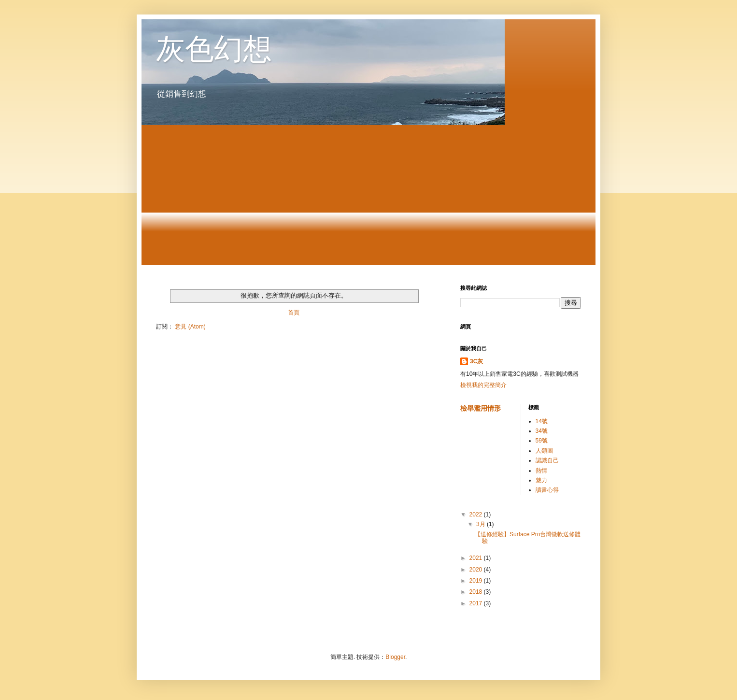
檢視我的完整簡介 (483, 385)
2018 (477, 592)
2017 (477, 603)
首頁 (294, 313)
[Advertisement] (368, 198)
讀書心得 (547, 490)
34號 (542, 431)
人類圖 (544, 451)
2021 (477, 558)
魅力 (541, 480)
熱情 (541, 471)
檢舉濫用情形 (481, 408)
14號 (542, 421)
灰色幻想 (214, 49)
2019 (477, 581)
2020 (477, 570)
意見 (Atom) (190, 327)
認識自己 (547, 460)
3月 (482, 524)
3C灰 (476, 361)
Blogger (395, 657)
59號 (542, 441)
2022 (477, 514)
